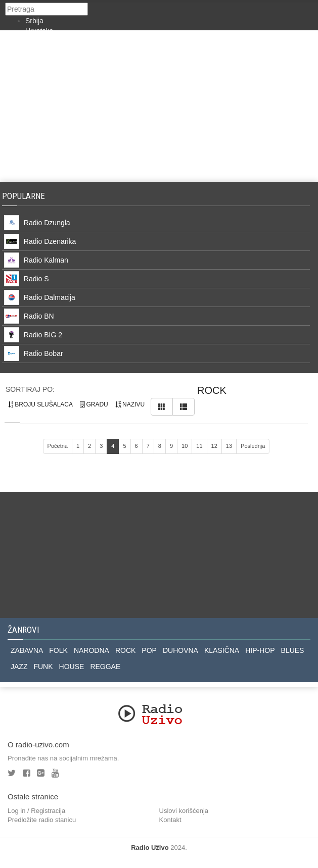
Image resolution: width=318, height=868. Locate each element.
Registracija (48, 811)
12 (214, 446)
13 (229, 446)
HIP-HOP (260, 650)
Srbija (34, 21)
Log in (16, 811)
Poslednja (253, 446)
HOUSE (72, 667)
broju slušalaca (40, 404)
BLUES (293, 650)
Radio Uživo (150, 848)
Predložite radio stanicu (42, 820)
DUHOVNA (180, 650)
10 (185, 446)
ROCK (125, 650)
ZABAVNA (27, 650)
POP (149, 650)
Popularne (26, 196)
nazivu (130, 404)
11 (199, 446)
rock (212, 390)
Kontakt (170, 820)
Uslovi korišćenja (184, 811)
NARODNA (92, 650)
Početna (58, 446)
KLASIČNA (222, 650)
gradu (94, 404)
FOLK (58, 650)
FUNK (43, 667)
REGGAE (105, 667)
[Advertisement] (159, 106)
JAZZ (19, 667)
